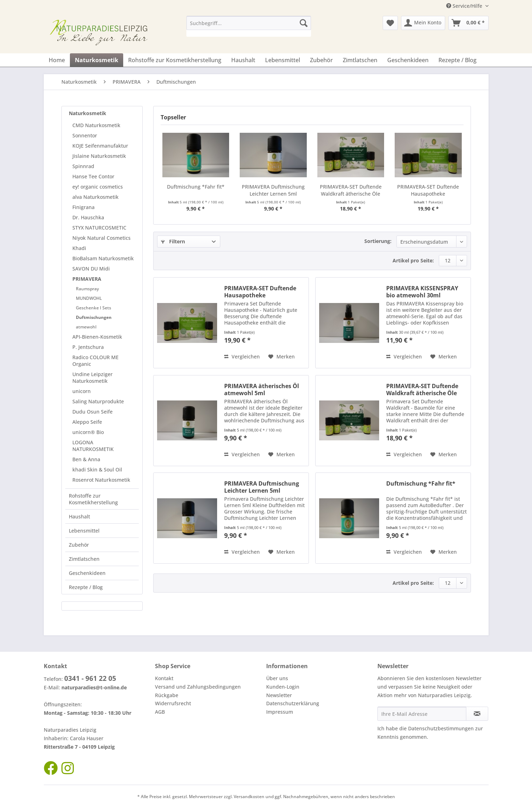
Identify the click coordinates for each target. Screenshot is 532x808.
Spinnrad (83, 166)
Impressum (280, 712)
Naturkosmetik (88, 113)
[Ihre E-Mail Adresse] (422, 714)
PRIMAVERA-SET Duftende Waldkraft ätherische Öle (351, 190)
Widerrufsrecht (173, 703)
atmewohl (86, 327)
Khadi (79, 248)
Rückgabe (167, 695)
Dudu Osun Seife (92, 412)
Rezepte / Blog (86, 587)
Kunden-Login (283, 687)
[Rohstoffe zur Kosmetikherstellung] (175, 60)
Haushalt (79, 516)
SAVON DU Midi (91, 269)
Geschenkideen (87, 573)
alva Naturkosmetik (95, 197)
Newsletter (279, 695)
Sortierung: (378, 241)
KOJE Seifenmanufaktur (100, 146)
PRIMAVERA (87, 279)
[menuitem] (249, 26)
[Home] (57, 60)
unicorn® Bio (88, 432)
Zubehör (79, 545)
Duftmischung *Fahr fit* (196, 187)
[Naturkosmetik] (97, 60)
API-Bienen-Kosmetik (97, 337)
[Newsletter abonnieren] (477, 714)
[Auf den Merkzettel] (282, 357)
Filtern (173, 241)
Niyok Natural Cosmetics (101, 238)
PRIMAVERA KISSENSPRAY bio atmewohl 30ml (422, 292)
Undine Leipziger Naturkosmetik (92, 378)
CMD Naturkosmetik (96, 125)
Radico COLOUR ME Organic (95, 361)
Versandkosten (249, 797)
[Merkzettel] (390, 23)
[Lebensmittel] (283, 60)
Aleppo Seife (87, 422)
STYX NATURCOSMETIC (99, 228)
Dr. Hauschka (88, 217)
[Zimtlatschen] (360, 60)
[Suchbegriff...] (249, 23)
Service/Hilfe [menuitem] (465, 6)
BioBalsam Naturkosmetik (103, 258)
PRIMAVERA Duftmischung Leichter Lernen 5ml (273, 190)
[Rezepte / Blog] (458, 60)
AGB (160, 712)
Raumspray (87, 289)
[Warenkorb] (468, 23)
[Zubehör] (321, 60)
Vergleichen (242, 357)
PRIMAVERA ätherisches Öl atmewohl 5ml (262, 390)
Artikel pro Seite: (413, 260)
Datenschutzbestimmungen (441, 728)
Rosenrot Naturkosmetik (101, 480)
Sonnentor (85, 135)
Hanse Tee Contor (93, 176)
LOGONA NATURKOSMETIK (93, 446)
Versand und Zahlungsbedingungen (198, 687)
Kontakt (164, 678)
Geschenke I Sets (94, 308)
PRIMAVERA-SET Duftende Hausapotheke (428, 190)
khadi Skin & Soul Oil (97, 470)
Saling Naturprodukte (98, 401)
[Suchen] (304, 23)
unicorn (82, 391)
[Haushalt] (243, 60)
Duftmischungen (94, 317)
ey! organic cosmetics (98, 187)
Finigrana (83, 207)
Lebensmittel (84, 531)
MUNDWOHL (89, 298)
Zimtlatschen (84, 559)
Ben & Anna (86, 459)
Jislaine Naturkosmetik (99, 156)
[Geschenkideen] (408, 60)
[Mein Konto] (423, 23)
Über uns (277, 678)
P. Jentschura (88, 347)
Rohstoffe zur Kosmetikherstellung (93, 499)
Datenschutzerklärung (293, 703)
